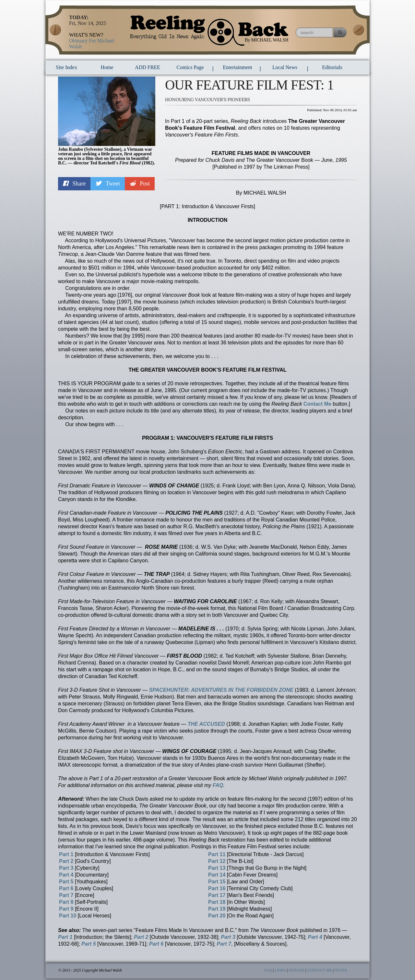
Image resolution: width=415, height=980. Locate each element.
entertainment (237, 67)
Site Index (66, 67)
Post (140, 184)
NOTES (341, 970)
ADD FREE (148, 67)
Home (107, 67)
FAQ (268, 970)
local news (285, 67)
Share (74, 184)
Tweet (107, 184)
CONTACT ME (320, 970)
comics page (190, 67)
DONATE (297, 970)
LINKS (280, 970)
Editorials (332, 67)
